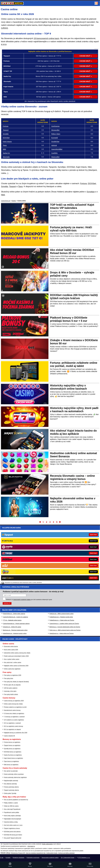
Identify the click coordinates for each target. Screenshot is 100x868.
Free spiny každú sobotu (11, 694)
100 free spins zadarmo (11, 688)
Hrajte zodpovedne (47, 844)
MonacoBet (55, 130)
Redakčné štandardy (19, 858)
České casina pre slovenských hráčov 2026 (16, 656)
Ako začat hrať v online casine (13, 662)
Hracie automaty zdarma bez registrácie (15, 777)
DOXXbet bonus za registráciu (13, 752)
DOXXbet (6, 138)
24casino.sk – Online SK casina (12, 568)
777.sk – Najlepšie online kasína (12, 561)
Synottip (6, 134)
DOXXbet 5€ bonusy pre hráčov (13, 835)
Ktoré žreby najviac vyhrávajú (12, 816)
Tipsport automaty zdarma (11, 790)
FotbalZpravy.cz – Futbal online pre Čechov (62, 561)
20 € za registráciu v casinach (12, 723)
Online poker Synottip (10, 793)
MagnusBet (55, 157)
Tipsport (6, 130)
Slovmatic (6, 157)
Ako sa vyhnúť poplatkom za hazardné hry (16, 800)
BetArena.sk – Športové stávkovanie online (15, 571)
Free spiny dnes (9, 678)
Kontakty (8, 858)
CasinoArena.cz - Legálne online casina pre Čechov (64, 564)
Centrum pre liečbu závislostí (66, 853)
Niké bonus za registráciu (11, 765)
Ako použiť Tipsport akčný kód (13, 838)
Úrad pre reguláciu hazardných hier (36, 853)
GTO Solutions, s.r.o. (84, 858)
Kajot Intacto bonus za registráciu (13, 758)
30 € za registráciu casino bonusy (13, 726)
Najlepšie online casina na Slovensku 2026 (16, 666)
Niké (4, 149)
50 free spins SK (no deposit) (12, 685)
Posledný (60, 522)
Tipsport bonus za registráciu (12, 745)
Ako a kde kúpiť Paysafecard (12, 809)
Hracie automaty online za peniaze (14, 774)
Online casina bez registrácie (12, 669)
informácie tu (31, 846)
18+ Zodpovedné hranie (68, 858)
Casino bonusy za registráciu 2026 (14, 701)
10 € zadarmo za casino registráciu (14, 720)
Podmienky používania (33, 858)
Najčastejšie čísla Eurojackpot (12, 819)
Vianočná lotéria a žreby (11, 822)
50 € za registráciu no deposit (12, 729)
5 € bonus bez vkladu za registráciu (14, 713)
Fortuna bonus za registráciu (12, 742)
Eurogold (55, 138)
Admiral (54, 145)
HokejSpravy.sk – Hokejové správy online (15, 574)
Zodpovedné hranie (52, 853)
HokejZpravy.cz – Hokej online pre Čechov (61, 574)
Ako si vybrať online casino (12, 659)
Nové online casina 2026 (11, 650)
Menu (96, 3)
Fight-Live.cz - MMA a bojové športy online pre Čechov (65, 571)
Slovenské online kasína (11, 646)
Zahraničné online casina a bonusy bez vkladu (17, 653)
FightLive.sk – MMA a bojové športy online (61, 554)
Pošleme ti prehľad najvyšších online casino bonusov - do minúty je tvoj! (33, 532)
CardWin (54, 153)
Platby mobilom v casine (11, 803)
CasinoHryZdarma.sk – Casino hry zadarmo (15, 558)
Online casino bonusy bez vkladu (13, 704)
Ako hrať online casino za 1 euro (13, 825)
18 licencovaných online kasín (46, 38)
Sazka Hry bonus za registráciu (13, 755)
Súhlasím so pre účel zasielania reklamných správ (29, 540)
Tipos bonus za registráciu (11, 761)
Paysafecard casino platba (11, 812)
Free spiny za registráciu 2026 (13, 675)
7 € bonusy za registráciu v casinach (14, 717)
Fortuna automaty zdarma (11, 787)
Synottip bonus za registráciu (12, 749)
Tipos (5, 145)
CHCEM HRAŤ (85, 56)
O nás (2, 858)
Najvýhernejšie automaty (11, 781)
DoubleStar (55, 141)
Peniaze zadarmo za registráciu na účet (15, 707)
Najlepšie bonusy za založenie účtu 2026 (16, 733)
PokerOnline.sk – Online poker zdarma (14, 554)
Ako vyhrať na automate (11, 771)
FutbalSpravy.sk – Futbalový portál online (61, 558)
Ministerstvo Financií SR (18, 853)
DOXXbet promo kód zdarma (12, 832)
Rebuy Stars (56, 134)
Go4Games (55, 126)
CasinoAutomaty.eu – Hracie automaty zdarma (16, 564)
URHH (4, 28)
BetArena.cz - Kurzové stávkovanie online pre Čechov (65, 568)
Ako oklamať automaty (10, 784)
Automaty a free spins (10, 691)
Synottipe (91, 192)
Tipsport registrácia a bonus (12, 828)
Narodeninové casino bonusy (12, 710)
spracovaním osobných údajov (22, 540)
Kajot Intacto (7, 141)
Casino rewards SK (9, 736)
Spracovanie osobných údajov (50, 858)
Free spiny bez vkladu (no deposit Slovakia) (16, 682)
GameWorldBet (57, 149)
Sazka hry (6, 153)
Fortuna (6, 126)
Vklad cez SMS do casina (11, 806)
